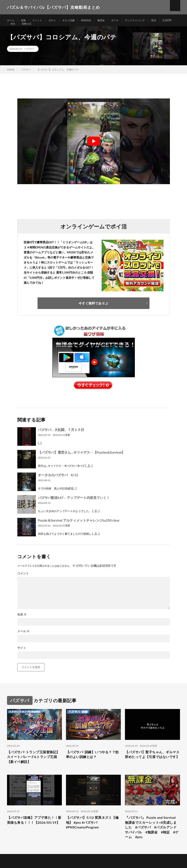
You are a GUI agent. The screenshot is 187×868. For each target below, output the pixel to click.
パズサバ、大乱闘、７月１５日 (61, 438)
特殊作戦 (94, 20)
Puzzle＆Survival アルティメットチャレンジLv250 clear (79, 528)
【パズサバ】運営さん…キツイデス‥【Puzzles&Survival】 (81, 460)
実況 (168, 20)
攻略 (25, 20)
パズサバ (29, 57)
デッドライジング (148, 20)
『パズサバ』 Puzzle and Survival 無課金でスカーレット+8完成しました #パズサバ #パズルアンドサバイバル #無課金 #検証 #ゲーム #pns (152, 840)
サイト (22, 656)
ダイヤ (125, 20)
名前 (22, 623)
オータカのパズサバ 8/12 (58, 483)
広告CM (15, 28)
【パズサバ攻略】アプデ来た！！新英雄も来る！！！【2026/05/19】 (30, 834)
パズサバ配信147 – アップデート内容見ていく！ (74, 506)
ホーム (11, 20)
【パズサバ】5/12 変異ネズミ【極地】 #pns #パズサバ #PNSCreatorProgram (92, 834)
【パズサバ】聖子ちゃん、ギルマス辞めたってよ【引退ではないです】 (152, 766)
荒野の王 (45, 28)
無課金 (110, 20)
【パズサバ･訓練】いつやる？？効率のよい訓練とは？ (91, 763)
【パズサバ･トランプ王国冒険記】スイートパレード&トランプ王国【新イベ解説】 (33, 766)
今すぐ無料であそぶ (93, 311)
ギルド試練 (74, 20)
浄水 (30, 28)
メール (24, 639)
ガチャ (56, 20)
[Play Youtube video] (94, 150)
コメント (23, 581)
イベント (40, 20)
